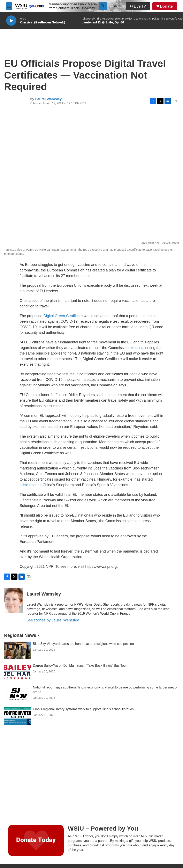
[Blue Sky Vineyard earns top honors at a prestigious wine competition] (17, 650)
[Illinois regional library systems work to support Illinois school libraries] (17, 716)
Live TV (138, 6)
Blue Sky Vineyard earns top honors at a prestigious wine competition (83, 644)
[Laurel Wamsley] (13, 600)
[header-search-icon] (103, 6)
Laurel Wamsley (48, 99)
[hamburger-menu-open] (9, 6)
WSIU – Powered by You (103, 828)
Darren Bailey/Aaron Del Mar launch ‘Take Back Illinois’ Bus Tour (80, 666)
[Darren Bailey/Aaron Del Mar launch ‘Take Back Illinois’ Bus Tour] (17, 672)
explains (136, 348)
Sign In (116, 6)
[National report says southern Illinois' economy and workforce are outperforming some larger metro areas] (17, 694)
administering (31, 485)
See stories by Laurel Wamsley (53, 620)
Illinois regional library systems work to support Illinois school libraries (83, 709)
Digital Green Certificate (63, 316)
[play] (11, 21)
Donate (166, 6)
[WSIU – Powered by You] (36, 840)
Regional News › (22, 635)
